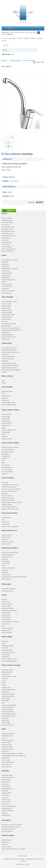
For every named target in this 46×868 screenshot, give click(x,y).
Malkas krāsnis (6, 780)
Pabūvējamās (6, 456)
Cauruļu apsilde (6, 617)
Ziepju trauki (5, 692)
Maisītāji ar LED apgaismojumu (11, 328)
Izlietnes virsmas (7, 423)
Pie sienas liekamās (7, 450)
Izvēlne (10, 28)
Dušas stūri (5, 262)
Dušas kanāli (5, 522)
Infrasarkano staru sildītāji (9, 611)
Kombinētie (5, 648)
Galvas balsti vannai (8, 251)
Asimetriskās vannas (8, 223)
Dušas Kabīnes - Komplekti (10, 260)
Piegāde (26, 38)
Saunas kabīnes (6, 793)
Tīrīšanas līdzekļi (7, 284)
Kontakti (4, 41)
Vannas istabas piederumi (9, 714)
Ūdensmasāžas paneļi (8, 280)
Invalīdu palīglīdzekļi (8, 555)
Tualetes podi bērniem (8, 357)
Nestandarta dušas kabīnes (10, 269)
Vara (3, 394)
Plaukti (4, 434)
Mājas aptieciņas (7, 579)
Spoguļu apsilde (6, 630)
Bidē (3, 381)
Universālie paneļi (7, 247)
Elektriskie (5, 398)
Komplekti (5, 437)
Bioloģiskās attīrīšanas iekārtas (11, 827)
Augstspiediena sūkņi (8, 734)
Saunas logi (5, 784)
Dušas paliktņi (6, 278)
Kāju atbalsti (5, 721)
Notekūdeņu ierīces (7, 749)
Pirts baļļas (5, 791)
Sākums (5, 61)
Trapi (3, 520)
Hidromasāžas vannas (8, 231)
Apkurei (4, 738)
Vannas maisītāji (6, 304)
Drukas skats (39, 62)
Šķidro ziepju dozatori (8, 498)
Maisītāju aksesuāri (7, 335)
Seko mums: (35, 33)
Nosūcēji (4, 844)
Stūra (3, 461)
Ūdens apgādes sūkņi (8, 762)
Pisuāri (4, 383)
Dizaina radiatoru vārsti (8, 403)
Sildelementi (5, 400)
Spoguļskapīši (6, 419)
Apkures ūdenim (6, 396)
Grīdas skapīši (6, 421)
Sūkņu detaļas (6, 758)
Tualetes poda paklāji (8, 696)
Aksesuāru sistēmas (8, 725)
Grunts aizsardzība (7, 628)
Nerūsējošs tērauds (7, 392)
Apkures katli (5, 602)
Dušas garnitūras (7, 317)
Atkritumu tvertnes (7, 535)
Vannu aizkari (6, 245)
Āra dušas (5, 322)
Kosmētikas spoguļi (7, 670)
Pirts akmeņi (5, 804)
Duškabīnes (5, 264)
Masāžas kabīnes (7, 273)
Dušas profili (5, 289)
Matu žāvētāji (6, 564)
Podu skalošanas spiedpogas (10, 365)
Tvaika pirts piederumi (8, 778)
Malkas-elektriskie (7, 650)
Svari (3, 703)
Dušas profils (5, 524)
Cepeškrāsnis (6, 842)
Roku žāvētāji (6, 561)
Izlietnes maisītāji (7, 310)
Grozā (8, 54)
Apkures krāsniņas (7, 604)
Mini (3, 463)
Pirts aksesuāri (6, 786)
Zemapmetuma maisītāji (9, 324)
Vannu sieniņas (6, 238)
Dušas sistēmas (6, 319)
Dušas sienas (6, 271)
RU (8, 46)
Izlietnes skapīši (6, 414)
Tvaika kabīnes (6, 275)
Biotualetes (5, 361)
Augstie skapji (6, 417)
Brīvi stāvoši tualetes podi (9, 348)
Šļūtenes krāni (6, 339)
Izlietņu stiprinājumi (7, 472)
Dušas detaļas (6, 333)
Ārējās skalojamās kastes (9, 363)
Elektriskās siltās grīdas (9, 589)
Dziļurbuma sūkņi (7, 745)
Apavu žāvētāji (6, 615)
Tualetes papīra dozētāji (9, 705)
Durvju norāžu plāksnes (9, 568)
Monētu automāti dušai (8, 291)
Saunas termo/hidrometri (9, 806)
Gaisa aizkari (5, 624)
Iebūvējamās (5, 454)
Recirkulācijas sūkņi (7, 740)
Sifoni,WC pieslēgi (7, 831)
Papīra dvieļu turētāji (8, 707)
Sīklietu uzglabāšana (8, 712)
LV (5, 46)
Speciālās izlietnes (7, 467)
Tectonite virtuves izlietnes (9, 491)
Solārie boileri (6, 655)
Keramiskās (5, 483)
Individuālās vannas (7, 234)
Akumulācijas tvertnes (8, 652)
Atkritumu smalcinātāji (8, 500)
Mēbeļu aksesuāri (7, 439)
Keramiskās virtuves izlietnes (10, 485)
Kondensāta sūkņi (7, 747)
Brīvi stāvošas (6, 465)
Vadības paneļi (6, 800)
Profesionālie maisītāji (8, 315)
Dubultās (4, 458)
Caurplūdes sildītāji (7, 646)
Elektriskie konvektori (8, 608)
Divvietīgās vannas (7, 229)
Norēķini (33, 38)
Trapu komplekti (6, 518)
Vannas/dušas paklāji (8, 694)
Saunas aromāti (6, 802)
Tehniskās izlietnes (7, 496)
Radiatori (4, 600)
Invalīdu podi (5, 354)
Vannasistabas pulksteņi (9, 716)
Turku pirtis (5, 797)
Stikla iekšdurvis (6, 815)
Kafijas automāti (6, 847)
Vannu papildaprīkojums (9, 249)
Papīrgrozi (5, 539)
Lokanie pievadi (6, 575)
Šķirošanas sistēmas (8, 542)
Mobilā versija (23, 856)
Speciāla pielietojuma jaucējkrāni (11, 330)
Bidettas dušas (6, 308)
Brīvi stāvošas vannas (8, 227)
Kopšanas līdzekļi (7, 505)
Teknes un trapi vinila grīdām (10, 527)
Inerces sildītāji (6, 613)
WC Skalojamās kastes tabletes (11, 370)
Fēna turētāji (5, 701)
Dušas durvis (5, 266)
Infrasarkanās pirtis (7, 789)
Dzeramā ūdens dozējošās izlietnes (12, 502)
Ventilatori (5, 559)
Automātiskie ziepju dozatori (10, 552)
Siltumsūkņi (5, 751)
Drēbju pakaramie (7, 672)
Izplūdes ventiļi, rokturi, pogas (10, 509)
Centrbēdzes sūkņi (7, 736)
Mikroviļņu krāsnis (7, 840)
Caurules (4, 813)
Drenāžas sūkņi (6, 742)
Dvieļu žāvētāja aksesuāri (9, 405)
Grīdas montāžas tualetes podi (11, 352)
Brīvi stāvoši (6, 66)
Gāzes (4, 644)
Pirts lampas (5, 795)
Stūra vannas (6, 225)
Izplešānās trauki (7, 765)
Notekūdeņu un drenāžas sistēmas (12, 825)
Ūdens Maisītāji (15, 61)
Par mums (5, 38)
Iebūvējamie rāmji (7, 557)
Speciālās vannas (7, 242)
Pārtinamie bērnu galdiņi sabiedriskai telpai (14, 577)
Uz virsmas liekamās (8, 452)
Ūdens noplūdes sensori (9, 337)
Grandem (23, 861)
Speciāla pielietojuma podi (9, 368)
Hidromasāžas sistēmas (9, 236)
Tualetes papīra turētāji (8, 690)
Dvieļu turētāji (6, 674)
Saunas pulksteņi (7, 808)
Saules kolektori (6, 619)
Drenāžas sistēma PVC (8, 829)
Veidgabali (5, 572)
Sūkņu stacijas (6, 760)
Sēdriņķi (4, 372)
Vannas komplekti (7, 218)
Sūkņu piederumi (7, 767)
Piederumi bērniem (7, 710)
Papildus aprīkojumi (7, 811)
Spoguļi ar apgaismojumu (9, 430)
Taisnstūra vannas (7, 220)
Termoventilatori (6, 606)
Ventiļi (3, 566)
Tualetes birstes (6, 687)
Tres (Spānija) (14, 181)
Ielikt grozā (9, 211)
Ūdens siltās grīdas (7, 591)
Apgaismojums (6, 426)
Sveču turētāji (6, 723)
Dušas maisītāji (6, 306)
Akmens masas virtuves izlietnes (11, 489)
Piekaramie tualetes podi (9, 350)
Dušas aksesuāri (7, 293)
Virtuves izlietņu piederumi (9, 507)
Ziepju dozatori (6, 698)
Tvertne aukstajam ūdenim (9, 661)
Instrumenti (5, 570)
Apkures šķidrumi (7, 633)
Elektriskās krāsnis (7, 775)
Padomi (20, 38)
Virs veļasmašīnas (7, 469)
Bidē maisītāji (6, 326)
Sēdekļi (4, 282)
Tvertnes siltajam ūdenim (9, 659)
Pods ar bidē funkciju (8, 359)
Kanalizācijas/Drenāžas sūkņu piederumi (14, 756)
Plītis (3, 626)
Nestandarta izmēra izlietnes (10, 447)
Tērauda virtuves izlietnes (9, 487)
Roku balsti (5, 718)
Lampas (4, 681)
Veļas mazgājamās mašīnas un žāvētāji (13, 849)
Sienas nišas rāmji (7, 286)
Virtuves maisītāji (29, 61)
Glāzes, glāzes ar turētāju (9, 676)
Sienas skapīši (6, 432)
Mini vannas (5, 240)
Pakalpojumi (13, 38)
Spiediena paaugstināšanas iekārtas (12, 754)
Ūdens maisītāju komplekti (9, 302)
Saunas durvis (6, 782)
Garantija (39, 38)
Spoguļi (4, 428)
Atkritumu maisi (6, 544)
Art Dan (35, 859)
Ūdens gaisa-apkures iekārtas (10, 622)
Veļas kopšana (6, 537)
